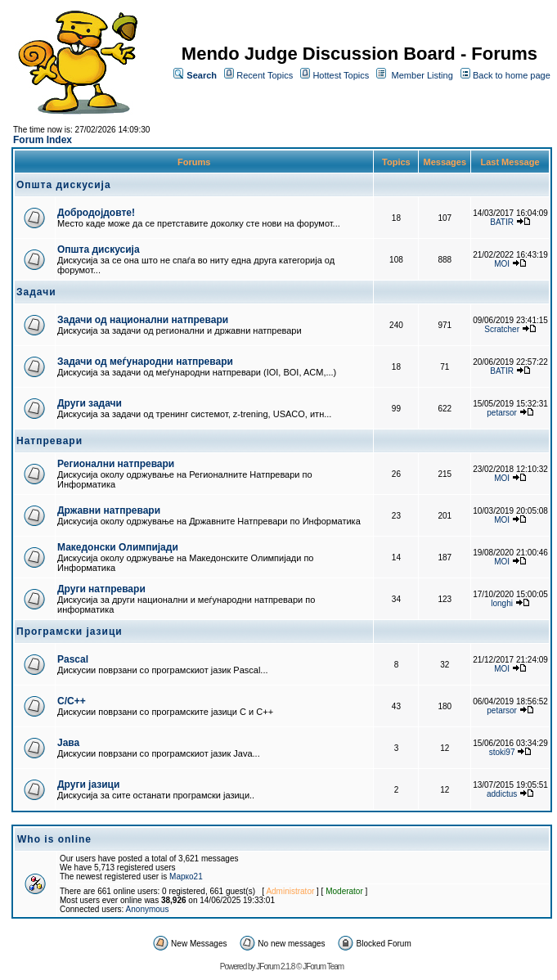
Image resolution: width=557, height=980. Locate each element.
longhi (502, 603)
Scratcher (502, 329)
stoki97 (502, 752)
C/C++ (72, 701)
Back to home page (512, 75)
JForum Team (323, 967)
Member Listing (422, 75)
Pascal (73, 659)
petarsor (502, 413)
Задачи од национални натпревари (143, 320)
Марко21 (186, 877)
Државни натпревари (109, 510)
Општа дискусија (99, 249)
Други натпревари (101, 589)
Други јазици (88, 784)
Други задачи (90, 403)
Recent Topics (265, 75)
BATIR (502, 222)
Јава (68, 743)
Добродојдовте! (96, 213)
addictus (502, 794)
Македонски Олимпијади (118, 547)
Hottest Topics (341, 75)
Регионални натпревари (116, 464)
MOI (502, 264)
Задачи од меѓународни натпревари (145, 362)
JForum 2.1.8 (275, 967)
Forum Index (43, 140)
